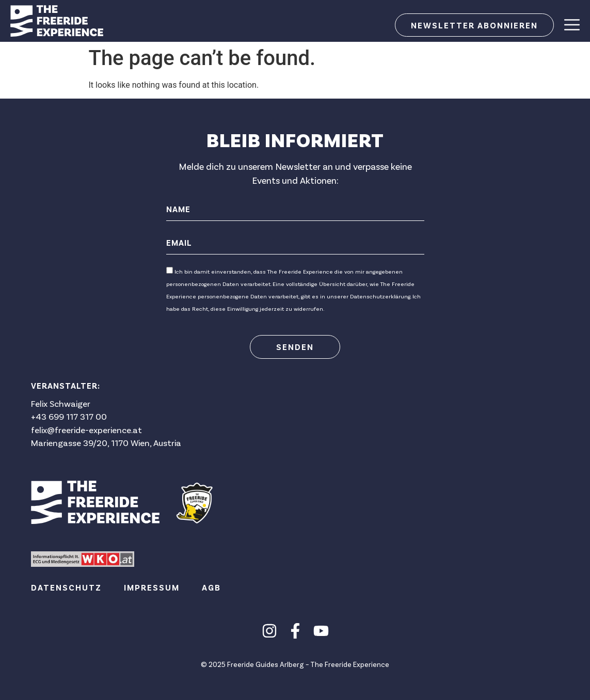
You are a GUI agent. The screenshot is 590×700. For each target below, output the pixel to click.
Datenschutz (66, 587)
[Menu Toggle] (572, 25)
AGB (211, 587)
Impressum (152, 587)
